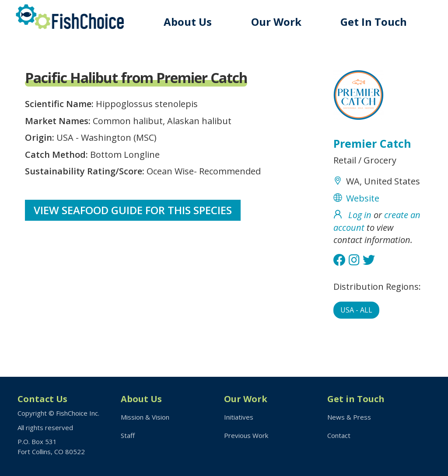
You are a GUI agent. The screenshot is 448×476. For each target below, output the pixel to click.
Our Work (276, 22)
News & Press (349, 417)
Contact (339, 435)
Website (363, 198)
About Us (188, 22)
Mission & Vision (145, 417)
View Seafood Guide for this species (133, 210)
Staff (128, 435)
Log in (360, 215)
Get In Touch (374, 22)
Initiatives (239, 417)
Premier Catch (372, 143)
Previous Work (246, 435)
